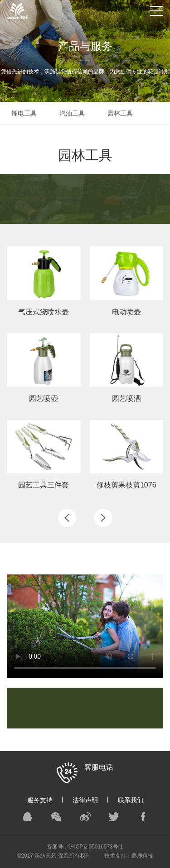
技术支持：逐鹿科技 (129, 856)
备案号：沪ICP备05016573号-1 (85, 847)
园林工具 (120, 113)
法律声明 (85, 800)
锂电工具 (24, 113)
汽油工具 (72, 113)
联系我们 (131, 800)
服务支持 (40, 800)
